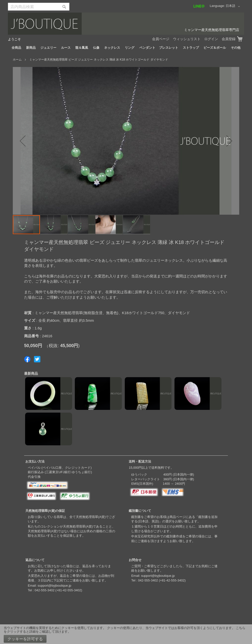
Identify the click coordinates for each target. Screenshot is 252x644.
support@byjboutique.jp (55, 586)
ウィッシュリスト (187, 39)
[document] (126, 634)
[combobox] (39, 7)
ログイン (211, 39)
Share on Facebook (27, 359)
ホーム (17, 60)
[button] (234, 6)
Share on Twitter (37, 359)
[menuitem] (16, 48)
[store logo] (126, 24)
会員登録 (229, 39)
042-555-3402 (44, 590)
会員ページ (161, 39)
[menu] (126, 48)
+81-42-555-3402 (69, 590)
